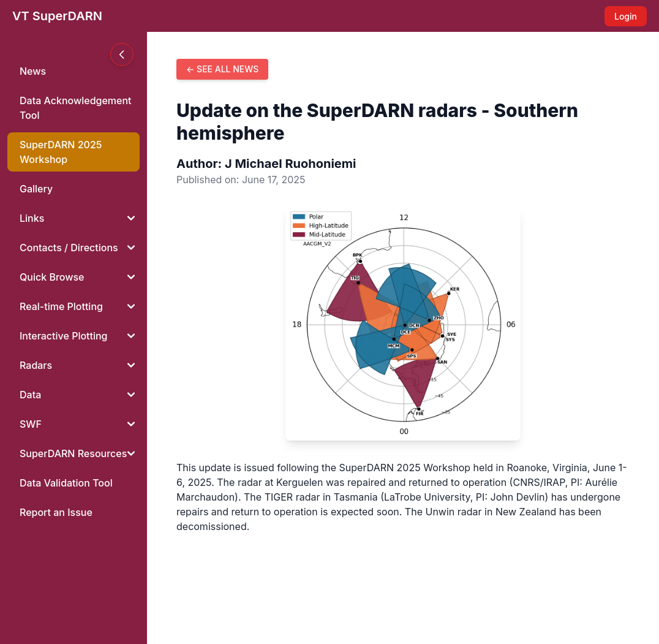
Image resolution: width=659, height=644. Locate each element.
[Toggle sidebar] (122, 55)
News (33, 71)
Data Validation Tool (66, 483)
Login (626, 16)
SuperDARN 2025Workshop (61, 152)
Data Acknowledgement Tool (76, 108)
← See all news (222, 69)
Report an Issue (56, 512)
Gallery (36, 189)
